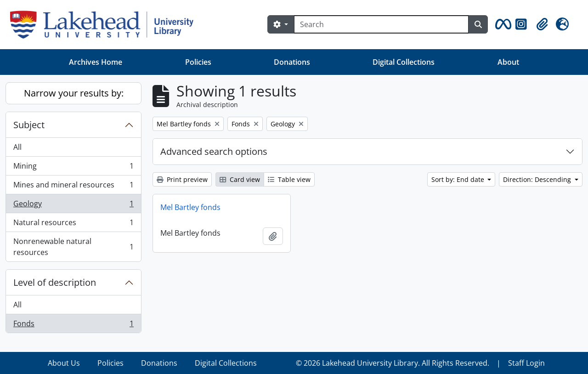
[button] (502, 24)
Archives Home (96, 62)
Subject (29, 125)
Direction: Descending (538, 179)
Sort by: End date (459, 179)
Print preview (182, 179)
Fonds (73, 325)
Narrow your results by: (74, 93)
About (508, 62)
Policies (198, 62)
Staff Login (526, 363)
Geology (73, 206)
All (17, 147)
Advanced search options (214, 151)
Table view (289, 179)
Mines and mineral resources (73, 187)
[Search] (381, 24)
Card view (240, 179)
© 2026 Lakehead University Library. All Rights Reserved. (393, 363)
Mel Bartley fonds (190, 207)
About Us (64, 363)
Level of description (55, 282)
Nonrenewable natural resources (73, 247)
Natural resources (73, 224)
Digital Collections (404, 62)
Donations (292, 62)
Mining (73, 168)
